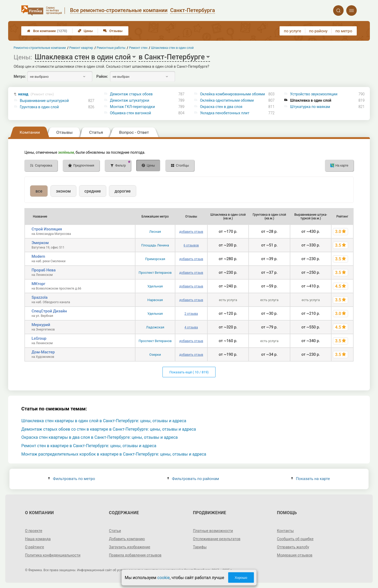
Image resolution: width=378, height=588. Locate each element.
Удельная (155, 286)
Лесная (155, 232)
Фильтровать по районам (193, 479)
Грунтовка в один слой (40, 107)
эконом (63, 191)
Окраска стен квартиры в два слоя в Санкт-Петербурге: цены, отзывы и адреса (99, 437)
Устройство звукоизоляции (314, 94)
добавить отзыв (191, 232)
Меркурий (41, 325)
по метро (344, 31)
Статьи (115, 531)
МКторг (38, 284)
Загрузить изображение (130, 547)
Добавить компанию (127, 539)
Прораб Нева (44, 270)
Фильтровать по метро (72, 479)
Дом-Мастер (43, 352)
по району (318, 31)
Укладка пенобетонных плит (225, 113)
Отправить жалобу (293, 547)
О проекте (34, 531)
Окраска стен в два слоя (221, 107)
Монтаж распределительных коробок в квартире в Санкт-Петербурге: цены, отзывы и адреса (114, 454)
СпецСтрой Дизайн (49, 311)
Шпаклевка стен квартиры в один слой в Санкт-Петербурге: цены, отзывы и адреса (104, 421)
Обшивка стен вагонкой (131, 113)
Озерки (155, 355)
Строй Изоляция (47, 229)
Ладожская (155, 327)
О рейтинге (35, 547)
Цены (85, 31)
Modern (38, 256)
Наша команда (38, 539)
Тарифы (200, 547)
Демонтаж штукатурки (130, 100)
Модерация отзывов (295, 555)
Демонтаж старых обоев (131, 94)
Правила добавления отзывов (135, 555)
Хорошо (241, 578)
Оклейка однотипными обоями (227, 100)
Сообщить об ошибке (295, 539)
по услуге (293, 31)
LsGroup (39, 338)
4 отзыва (191, 327)
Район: (102, 76)
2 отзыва (191, 314)
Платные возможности (213, 531)
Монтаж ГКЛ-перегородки (132, 107)
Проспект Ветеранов (155, 273)
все (39, 191)
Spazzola (40, 297)
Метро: (20, 76)
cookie (163, 578)
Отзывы (113, 31)
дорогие (122, 191)
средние (93, 191)
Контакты (285, 531)
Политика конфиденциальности (53, 555)
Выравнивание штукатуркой (44, 101)
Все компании (47, 31)
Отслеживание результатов (217, 539)
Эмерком (40, 243)
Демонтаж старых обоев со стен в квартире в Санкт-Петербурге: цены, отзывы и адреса (109, 429)
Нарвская (155, 300)
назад (36, 94)
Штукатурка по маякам (310, 107)
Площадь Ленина (155, 245)
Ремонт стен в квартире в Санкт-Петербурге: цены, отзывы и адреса (89, 446)
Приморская (155, 259)
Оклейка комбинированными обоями (232, 94)
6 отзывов (191, 245)
